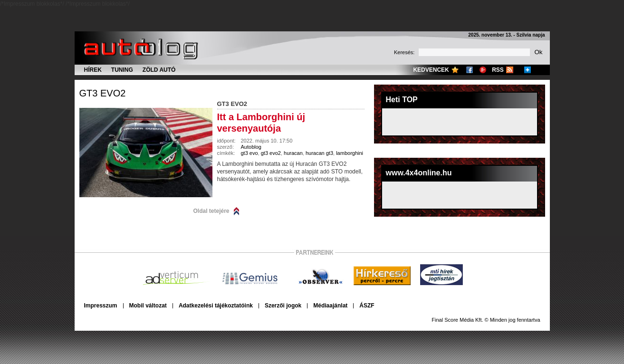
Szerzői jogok (283, 306)
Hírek (93, 70)
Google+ (483, 70)
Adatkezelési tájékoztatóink (216, 306)
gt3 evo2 (103, 93)
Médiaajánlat (330, 306)
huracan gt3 (319, 153)
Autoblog (251, 147)
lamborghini (350, 153)
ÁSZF (367, 306)
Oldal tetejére (211, 211)
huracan (293, 153)
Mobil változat (148, 306)
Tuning (122, 70)
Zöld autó (159, 70)
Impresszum (101, 306)
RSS (498, 70)
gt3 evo (250, 153)
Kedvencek (431, 70)
